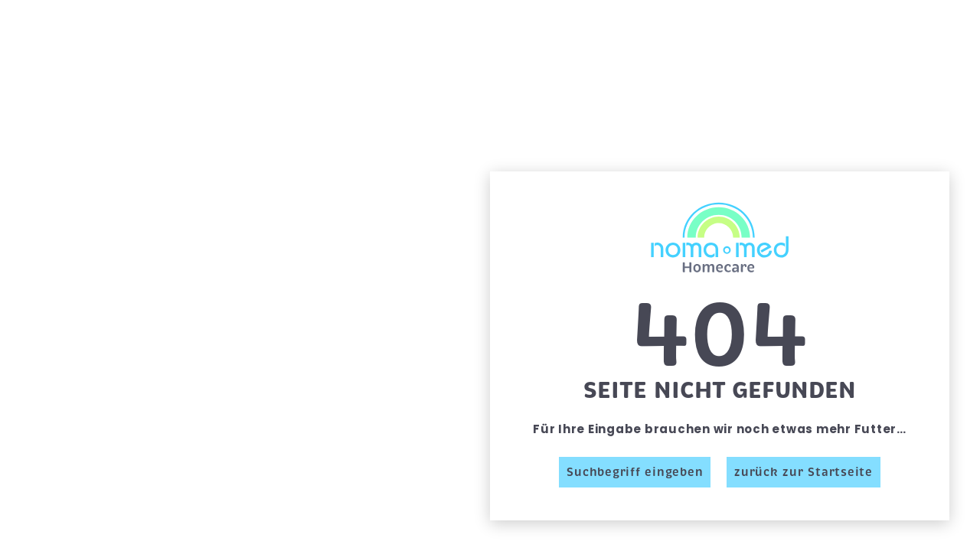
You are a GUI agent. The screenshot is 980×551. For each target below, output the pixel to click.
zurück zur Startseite (804, 472)
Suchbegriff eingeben (635, 472)
